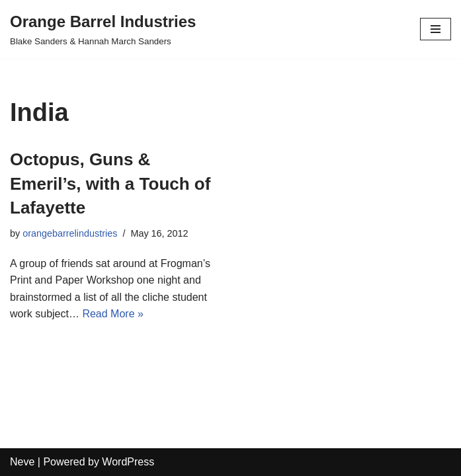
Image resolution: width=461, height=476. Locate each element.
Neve (22, 462)
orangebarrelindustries (70, 233)
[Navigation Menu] (436, 29)
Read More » (113, 314)
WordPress (128, 462)
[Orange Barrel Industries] (103, 29)
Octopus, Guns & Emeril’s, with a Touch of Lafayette (110, 183)
